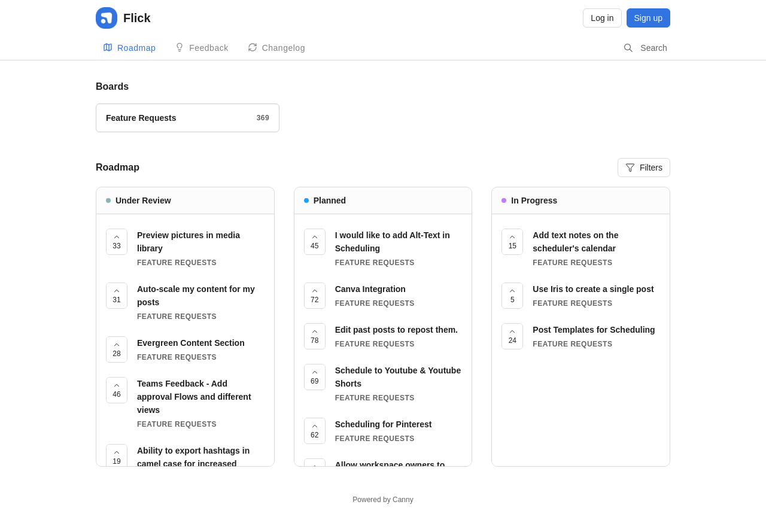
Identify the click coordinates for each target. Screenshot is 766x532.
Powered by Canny (383, 500)
